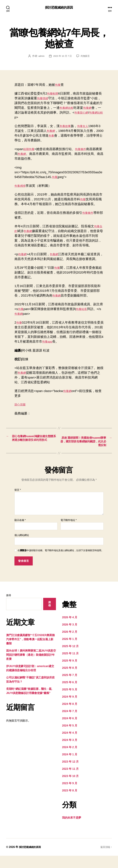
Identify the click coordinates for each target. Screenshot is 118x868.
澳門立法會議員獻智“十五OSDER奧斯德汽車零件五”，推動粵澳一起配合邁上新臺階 (30, 652)
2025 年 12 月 (70, 658)
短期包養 (30, 149)
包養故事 (66, 126)
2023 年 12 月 (70, 774)
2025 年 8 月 (70, 680)
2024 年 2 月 (70, 759)
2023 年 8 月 (70, 803)
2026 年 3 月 (70, 637)
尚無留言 (86, 56)
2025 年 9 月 (70, 673)
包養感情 (21, 186)
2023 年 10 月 (70, 788)
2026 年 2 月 (70, 644)
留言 (18, 502)
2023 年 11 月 (70, 781)
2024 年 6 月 (70, 731)
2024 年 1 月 (70, 767)
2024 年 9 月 (70, 709)
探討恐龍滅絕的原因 (59, 8)
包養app (53, 347)
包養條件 (83, 149)
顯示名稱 (20, 532)
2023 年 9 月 (70, 796)
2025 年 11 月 (70, 666)
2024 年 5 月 (70, 738)
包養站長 (83, 314)
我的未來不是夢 (72, 830)
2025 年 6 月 (70, 695)
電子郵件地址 (69, 532)
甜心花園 (21, 410)
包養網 (97, 108)
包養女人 (85, 126)
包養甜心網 (92, 113)
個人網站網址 (22, 547)
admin (41, 56)
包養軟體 (53, 94)
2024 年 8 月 (70, 716)
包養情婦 (47, 99)
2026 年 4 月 (70, 630)
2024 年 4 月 (70, 745)
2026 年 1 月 (70, 651)
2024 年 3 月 (70, 752)
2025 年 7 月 (70, 687)
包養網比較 (74, 108)
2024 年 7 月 (70, 723)
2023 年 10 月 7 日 (62, 56)
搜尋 (9, 608)
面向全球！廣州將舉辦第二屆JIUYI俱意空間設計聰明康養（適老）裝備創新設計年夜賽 (31, 667)
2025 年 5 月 (70, 702)
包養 (58, 85)
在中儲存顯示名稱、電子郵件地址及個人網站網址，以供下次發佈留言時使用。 (61, 563)
